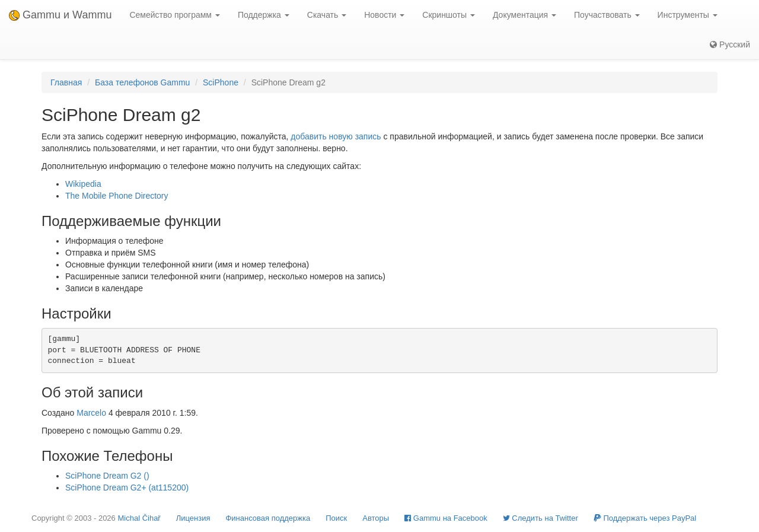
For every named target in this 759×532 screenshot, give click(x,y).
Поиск (336, 518)
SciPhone (221, 82)
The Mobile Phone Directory (117, 196)
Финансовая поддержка (268, 518)
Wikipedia (83, 184)
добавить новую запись (336, 136)
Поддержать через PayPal (645, 518)
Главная (66, 82)
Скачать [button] (327, 15)
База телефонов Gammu (142, 82)
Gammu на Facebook (446, 518)
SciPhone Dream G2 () (107, 476)
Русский (730, 44)
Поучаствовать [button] (607, 15)
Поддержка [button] (264, 15)
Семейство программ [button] (174, 15)
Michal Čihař (139, 518)
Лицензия (193, 518)
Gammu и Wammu (60, 15)
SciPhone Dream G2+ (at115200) (127, 488)
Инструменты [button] (688, 15)
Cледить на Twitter (540, 518)
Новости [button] (384, 15)
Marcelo (91, 413)
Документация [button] (524, 15)
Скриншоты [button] (449, 15)
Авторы (376, 518)
